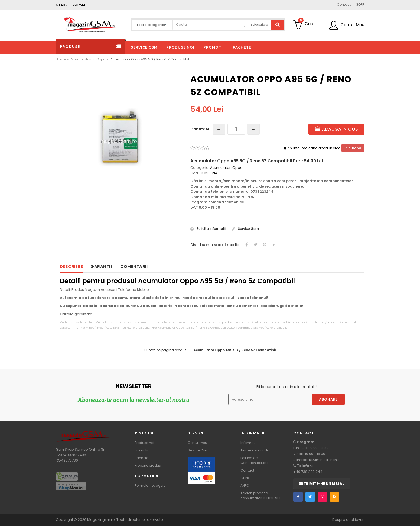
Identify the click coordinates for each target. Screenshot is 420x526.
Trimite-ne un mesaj (322, 484)
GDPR (245, 478)
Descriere (71, 267)
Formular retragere (150, 485)
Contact (247, 470)
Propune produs (148, 465)
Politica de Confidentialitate (254, 460)
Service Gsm (245, 229)
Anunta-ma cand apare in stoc (312, 148)
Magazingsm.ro (101, 520)
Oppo (101, 59)
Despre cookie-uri (348, 520)
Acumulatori (81, 59)
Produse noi (144, 443)
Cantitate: (200, 129)
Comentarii (134, 267)
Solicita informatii (208, 229)
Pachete (141, 458)
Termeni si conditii (255, 450)
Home (61, 59)
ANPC (245, 485)
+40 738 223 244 (72, 5)
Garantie (102, 267)
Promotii (141, 450)
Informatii (248, 443)
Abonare (328, 399)
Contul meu (197, 443)
